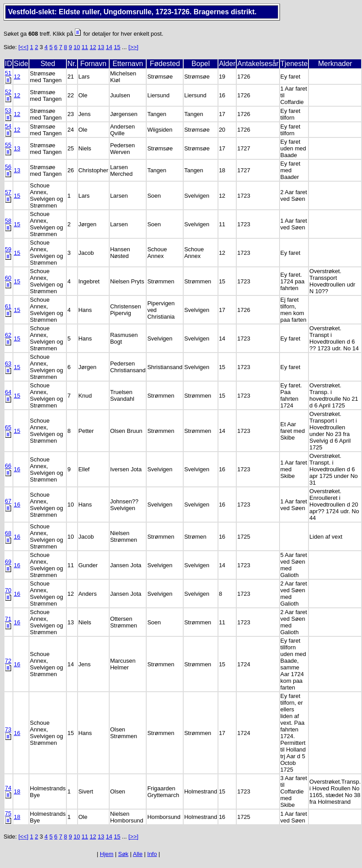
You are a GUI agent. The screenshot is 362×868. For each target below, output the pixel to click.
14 (109, 47)
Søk (123, 854)
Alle (138, 854)
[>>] (133, 47)
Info (152, 854)
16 (17, 469)
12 (93, 47)
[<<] (23, 47)
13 (101, 47)
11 (85, 47)
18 (17, 791)
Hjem (107, 854)
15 (117, 47)
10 (77, 47)
